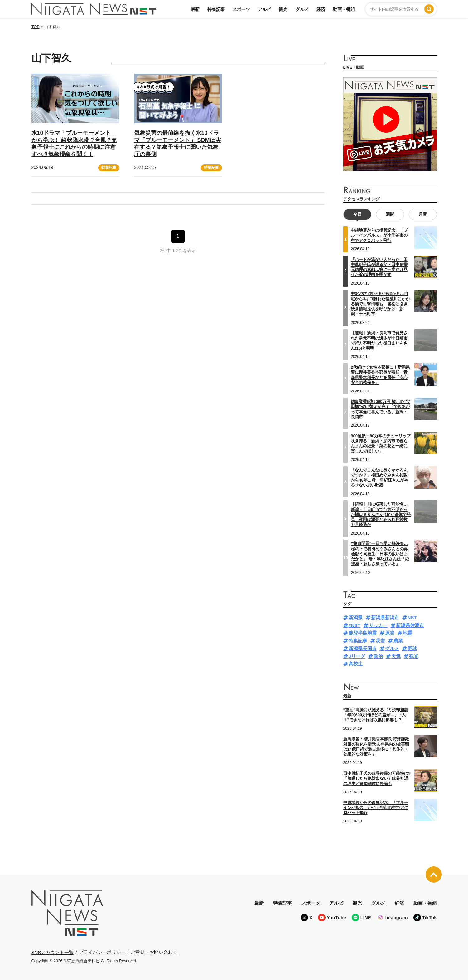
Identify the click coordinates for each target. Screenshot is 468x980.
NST (412, 617)
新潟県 (356, 617)
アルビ (264, 9)
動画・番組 (344, 9)
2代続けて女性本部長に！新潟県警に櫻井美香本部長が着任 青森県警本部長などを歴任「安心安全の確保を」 (380, 375)
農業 (398, 641)
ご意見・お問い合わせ (154, 952)
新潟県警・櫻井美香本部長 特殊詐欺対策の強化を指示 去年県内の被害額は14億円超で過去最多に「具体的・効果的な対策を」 (376, 747)
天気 (396, 656)
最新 (195, 9)
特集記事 (216, 9)
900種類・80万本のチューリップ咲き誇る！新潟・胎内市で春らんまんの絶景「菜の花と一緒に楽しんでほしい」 (381, 443)
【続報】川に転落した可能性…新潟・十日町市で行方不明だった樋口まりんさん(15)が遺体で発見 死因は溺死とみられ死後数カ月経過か (381, 514)
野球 (412, 648)
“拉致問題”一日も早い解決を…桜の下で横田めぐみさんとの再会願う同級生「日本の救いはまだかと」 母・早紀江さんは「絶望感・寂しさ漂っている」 (380, 554)
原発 (390, 633)
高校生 (356, 664)
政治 (378, 656)
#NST (355, 625)
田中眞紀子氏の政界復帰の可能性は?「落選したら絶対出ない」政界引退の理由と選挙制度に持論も (377, 778)
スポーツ (241, 9)
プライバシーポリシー (102, 952)
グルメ (302, 9)
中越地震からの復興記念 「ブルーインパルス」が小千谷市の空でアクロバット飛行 (379, 235)
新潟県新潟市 (385, 617)
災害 (380, 641)
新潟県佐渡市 (410, 625)
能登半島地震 (363, 633)
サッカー (378, 625)
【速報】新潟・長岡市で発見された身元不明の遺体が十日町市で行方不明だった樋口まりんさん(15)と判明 (379, 341)
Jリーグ (357, 656)
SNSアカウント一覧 (53, 952)
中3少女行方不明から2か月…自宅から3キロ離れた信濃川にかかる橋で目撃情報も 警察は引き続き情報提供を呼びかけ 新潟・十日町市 (380, 304)
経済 (321, 9)
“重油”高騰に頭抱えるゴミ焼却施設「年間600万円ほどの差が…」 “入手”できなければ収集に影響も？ (376, 715)
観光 (283, 9)
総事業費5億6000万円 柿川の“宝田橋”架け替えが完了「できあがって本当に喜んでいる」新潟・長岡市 (380, 409)
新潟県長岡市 (363, 648)
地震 (408, 633)
